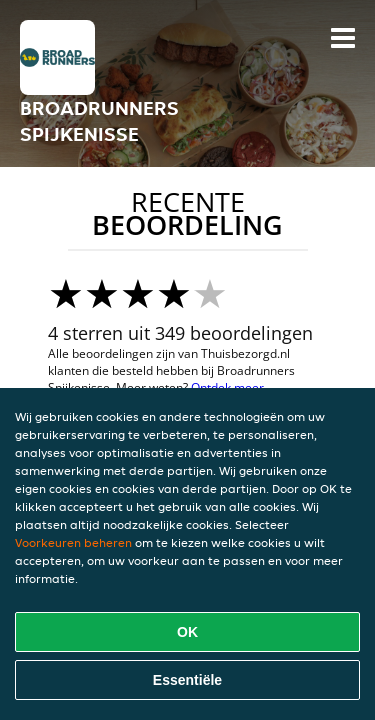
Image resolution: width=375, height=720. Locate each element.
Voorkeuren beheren (73, 542)
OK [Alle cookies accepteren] (187, 632)
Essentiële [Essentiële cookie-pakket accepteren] (187, 680)
